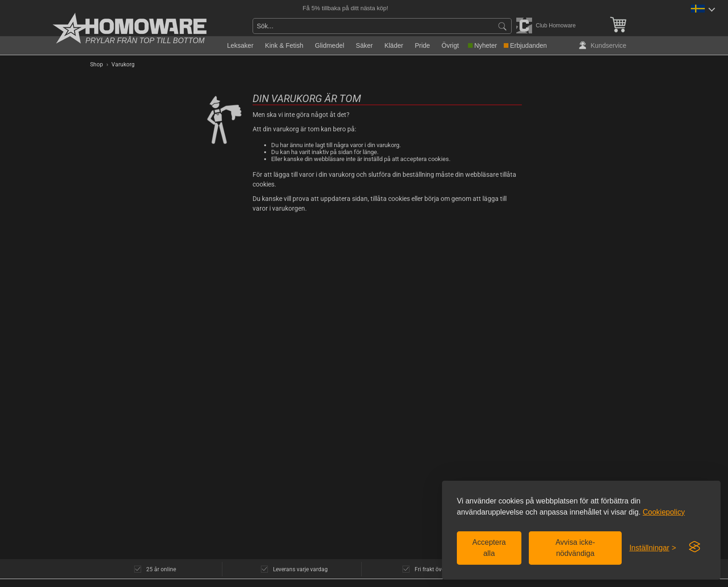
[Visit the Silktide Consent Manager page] (695, 547)
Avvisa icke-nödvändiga (575, 548)
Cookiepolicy (664, 512)
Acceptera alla (489, 548)
